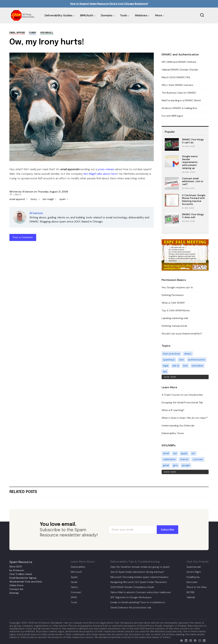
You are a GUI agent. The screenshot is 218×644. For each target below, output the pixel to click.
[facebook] (194, 640)
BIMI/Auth (87, 15)
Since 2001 (16, 567)
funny (33, 33)
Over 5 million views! (21, 574)
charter (184, 459)
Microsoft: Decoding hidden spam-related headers (139, 577)
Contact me (16, 589)
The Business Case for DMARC (179, 93)
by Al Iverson (17, 570)
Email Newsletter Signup (23, 578)
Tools (123, 15)
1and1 (166, 453)
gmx (175, 465)
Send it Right (194, 572)
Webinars (141, 15)
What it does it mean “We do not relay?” (185, 418)
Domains (107, 15)
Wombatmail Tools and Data (26, 582)
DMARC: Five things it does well (193, 216)
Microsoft (76, 572)
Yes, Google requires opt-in (177, 287)
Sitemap (14, 593)
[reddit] (190, 640)
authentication (197, 360)
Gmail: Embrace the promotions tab (131, 608)
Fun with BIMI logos (172, 116)
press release (106, 169)
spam (64, 199)
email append (17, 33)
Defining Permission (173, 295)
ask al (176, 366)
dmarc (188, 354)
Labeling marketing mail (175, 318)
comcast (198, 459)
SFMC (74, 597)
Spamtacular (194, 567)
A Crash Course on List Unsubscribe (182, 395)
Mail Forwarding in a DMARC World (181, 100)
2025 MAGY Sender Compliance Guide (132, 587)
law (165, 372)
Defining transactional (174, 326)
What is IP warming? (173, 410)
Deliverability (78, 567)
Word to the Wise (197, 587)
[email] (181, 640)
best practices (171, 354)
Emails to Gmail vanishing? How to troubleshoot (138, 602)
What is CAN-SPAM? (173, 303)
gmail (166, 465)
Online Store (16, 585)
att (193, 453)
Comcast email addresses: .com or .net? (193, 181)
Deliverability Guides (58, 15)
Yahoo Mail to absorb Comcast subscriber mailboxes (141, 592)
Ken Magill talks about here (100, 174)
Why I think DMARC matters (177, 85)
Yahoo (74, 587)
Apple (74, 577)
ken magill (47, 33)
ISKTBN (190, 592)
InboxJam (192, 582)
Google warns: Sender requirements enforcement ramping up (190, 162)
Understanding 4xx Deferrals (178, 426)
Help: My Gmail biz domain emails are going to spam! (140, 567)
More (159, 15)
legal (166, 366)
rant (181, 360)
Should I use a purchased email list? (182, 334)
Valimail (191, 597)
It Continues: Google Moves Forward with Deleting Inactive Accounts (194, 200)
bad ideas (197, 366)
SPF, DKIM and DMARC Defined (179, 62)
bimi (185, 366)
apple (184, 453)
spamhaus (169, 360)
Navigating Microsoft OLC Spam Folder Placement (139, 582)
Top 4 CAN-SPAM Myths (176, 310)
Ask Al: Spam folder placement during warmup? (137, 572)
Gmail (74, 582)
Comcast (76, 592)
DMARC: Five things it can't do (193, 141)
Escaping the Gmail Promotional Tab (182, 402)
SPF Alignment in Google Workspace (131, 597)
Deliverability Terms (173, 433)
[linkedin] (185, 640)
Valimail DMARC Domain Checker (180, 70)
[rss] (204, 640)
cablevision (169, 459)
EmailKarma (193, 577)
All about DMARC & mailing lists (179, 108)
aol (175, 453)
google (186, 465)
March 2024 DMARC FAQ (176, 77)
